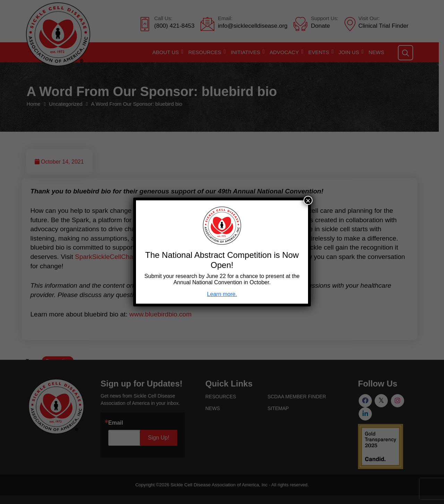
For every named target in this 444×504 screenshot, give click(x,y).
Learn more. (222, 294)
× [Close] (308, 200)
